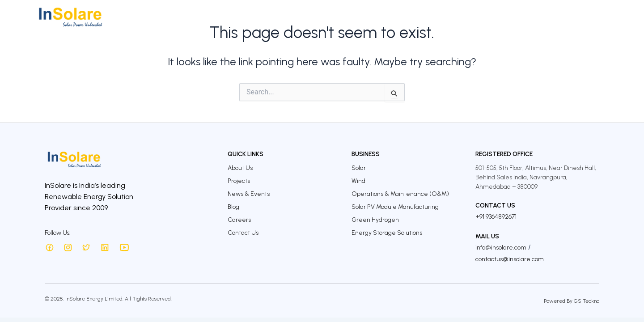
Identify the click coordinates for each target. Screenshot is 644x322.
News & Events (249, 194)
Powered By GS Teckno (572, 301)
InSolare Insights (503, 17)
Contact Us (593, 17)
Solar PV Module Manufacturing (395, 207)
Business (320, 17)
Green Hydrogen (375, 220)
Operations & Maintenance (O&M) (400, 194)
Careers (552, 17)
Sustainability (443, 17)
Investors (395, 17)
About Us (281, 17)
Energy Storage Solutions (387, 233)
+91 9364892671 (496, 217)
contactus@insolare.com (510, 259)
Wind (358, 181)
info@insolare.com (501, 248)
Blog (233, 207)
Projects (357, 17)
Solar (359, 168)
